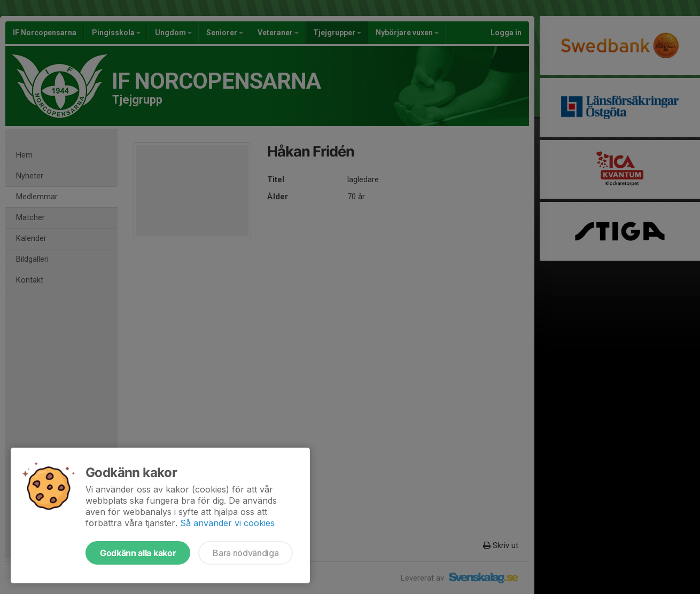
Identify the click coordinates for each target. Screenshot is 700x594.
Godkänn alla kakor (138, 553)
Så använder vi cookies (227, 523)
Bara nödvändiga (246, 553)
